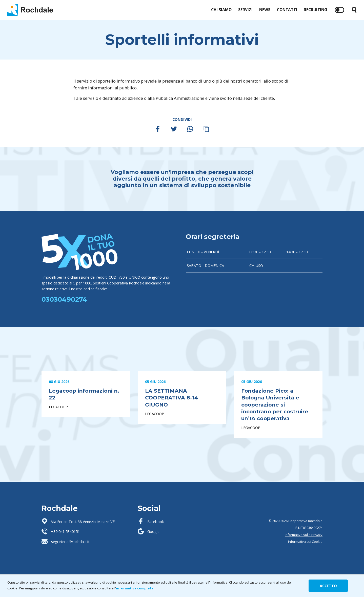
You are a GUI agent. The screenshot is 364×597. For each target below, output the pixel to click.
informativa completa (135, 588)
